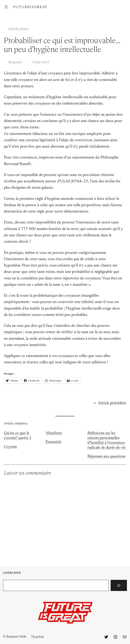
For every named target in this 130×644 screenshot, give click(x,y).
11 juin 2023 (40, 62)
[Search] (119, 585)
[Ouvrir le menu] (6, 7)
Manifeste (54, 433)
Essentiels (53, 442)
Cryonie (10, 447)
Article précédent (112, 403)
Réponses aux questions (106, 457)
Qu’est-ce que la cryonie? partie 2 (18, 436)
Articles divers (19, 29)
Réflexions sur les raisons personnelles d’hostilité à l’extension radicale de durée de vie (107, 441)
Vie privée (37, 637)
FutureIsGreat (30, 7)
